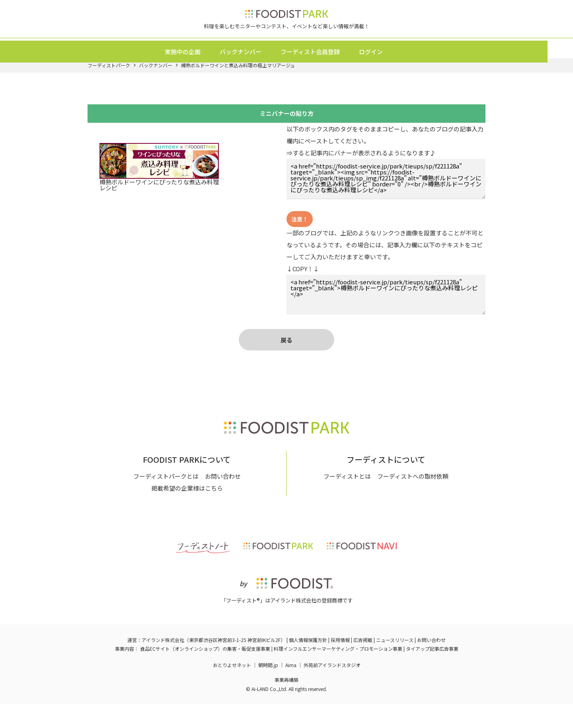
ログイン (384, 61)
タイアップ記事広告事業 (432, 672)
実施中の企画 (195, 61)
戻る (286, 354)
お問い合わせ (223, 500)
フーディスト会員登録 (323, 61)
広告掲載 (363, 664)
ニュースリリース (395, 664)
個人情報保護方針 (308, 664)
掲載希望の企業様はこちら (187, 512)
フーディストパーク (109, 80)
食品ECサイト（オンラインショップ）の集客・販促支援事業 (205, 672)
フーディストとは (347, 500)
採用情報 (340, 664)
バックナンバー (253, 61)
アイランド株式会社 (163, 664)
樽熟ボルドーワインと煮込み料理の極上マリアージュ (238, 80)
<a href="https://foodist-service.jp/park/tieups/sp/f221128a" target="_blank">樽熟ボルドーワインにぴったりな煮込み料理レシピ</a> (386, 309)
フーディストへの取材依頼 (413, 500)
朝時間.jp (268, 689)
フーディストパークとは (166, 500)
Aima (291, 689)
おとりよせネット (232, 689)
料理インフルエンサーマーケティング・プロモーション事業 (338, 672)
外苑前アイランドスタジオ (332, 689)
